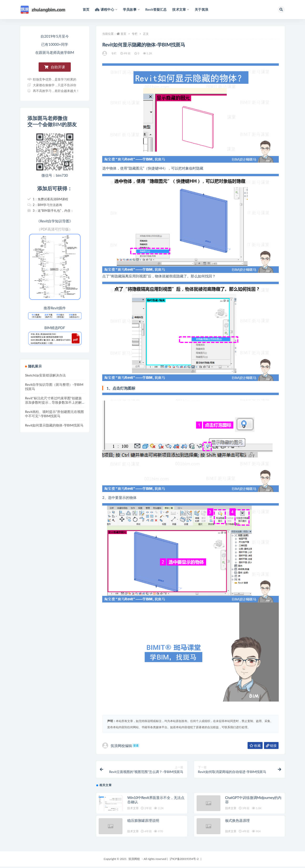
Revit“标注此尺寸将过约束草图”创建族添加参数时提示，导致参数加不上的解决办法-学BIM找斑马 (53, 402)
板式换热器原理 (238, 822)
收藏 (255, 745)
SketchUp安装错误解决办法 (45, 375)
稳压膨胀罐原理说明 (143, 822)
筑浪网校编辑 (121, 745)
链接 (271, 745)
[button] (55, 67)
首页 (123, 34)
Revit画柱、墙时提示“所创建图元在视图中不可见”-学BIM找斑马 (54, 414)
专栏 (135, 34)
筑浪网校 (134, 860)
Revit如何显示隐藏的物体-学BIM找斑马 (54, 425)
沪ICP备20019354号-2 (184, 860)
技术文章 (133, 810)
